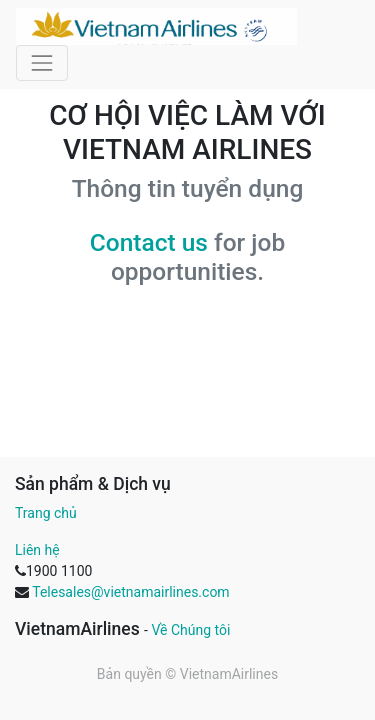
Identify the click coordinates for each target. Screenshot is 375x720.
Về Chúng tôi (190, 630)
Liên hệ (37, 550)
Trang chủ (46, 513)
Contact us (149, 242)
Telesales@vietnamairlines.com (130, 592)
